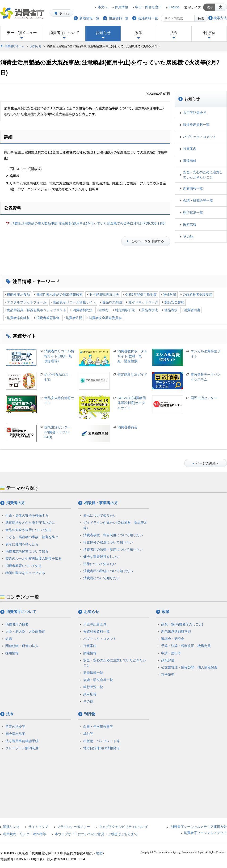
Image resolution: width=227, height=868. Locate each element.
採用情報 (122, 7)
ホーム (64, 13)
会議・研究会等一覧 (198, 200)
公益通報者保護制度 (198, 294)
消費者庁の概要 (17, 624)
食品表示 (171, 310)
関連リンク (11, 827)
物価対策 (170, 294)
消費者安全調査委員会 (105, 318)
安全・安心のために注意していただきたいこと (203, 175)
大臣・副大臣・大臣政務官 (25, 631)
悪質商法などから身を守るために (30, 523)
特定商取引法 (125, 310)
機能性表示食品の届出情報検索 (59, 294)
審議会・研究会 (173, 639)
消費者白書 (192, 310)
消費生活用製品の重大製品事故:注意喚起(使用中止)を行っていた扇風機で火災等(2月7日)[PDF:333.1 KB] (88, 223)
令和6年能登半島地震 (141, 294)
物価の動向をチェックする (25, 573)
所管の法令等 (15, 727)
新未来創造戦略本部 (176, 631)
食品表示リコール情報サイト (74, 302)
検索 (201, 19)
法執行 (104, 310)
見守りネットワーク (143, 302)
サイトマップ (38, 827)
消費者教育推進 (48, 318)
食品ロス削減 (112, 302)
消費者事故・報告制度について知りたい (113, 535)
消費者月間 (74, 318)
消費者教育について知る (24, 566)
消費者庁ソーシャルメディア (205, 833)
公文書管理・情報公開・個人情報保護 (189, 667)
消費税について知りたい (101, 578)
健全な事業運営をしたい (101, 557)
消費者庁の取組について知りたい (108, 571)
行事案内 (190, 149)
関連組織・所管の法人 (22, 646)
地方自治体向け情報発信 (101, 748)
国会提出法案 (15, 734)
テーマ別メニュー (22, 33)
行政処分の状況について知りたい (108, 542)
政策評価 (168, 660)
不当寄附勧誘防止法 (104, 294)
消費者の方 (16, 503)
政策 (139, 33)
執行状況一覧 (193, 213)
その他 (188, 237)
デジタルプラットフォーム (27, 302)
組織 (9, 639)
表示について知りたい (100, 515)
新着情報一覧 (193, 188)
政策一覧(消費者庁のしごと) (182, 624)
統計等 (88, 734)
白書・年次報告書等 (98, 727)
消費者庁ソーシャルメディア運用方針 (199, 827)
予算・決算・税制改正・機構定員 (186, 646)
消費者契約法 (83, 310)
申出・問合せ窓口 (148, 7)
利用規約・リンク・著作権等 (25, 834)
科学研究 (168, 675)
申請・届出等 (171, 653)
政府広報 (190, 225)
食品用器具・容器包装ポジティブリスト (37, 310)
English (174, 7)
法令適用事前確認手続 (22, 741)
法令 (174, 33)
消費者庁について (64, 33)
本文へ (103, 7)
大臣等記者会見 (195, 113)
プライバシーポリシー (73, 827)
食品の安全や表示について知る (29, 530)
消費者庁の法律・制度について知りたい (113, 549)
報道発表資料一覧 (196, 125)
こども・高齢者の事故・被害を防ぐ (32, 537)
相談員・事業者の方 (101, 503)
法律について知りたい (100, 564)
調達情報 (190, 161)
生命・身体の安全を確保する (27, 515)
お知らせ (103, 33)
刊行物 (209, 33)
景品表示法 (150, 310)
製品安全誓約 (174, 302)
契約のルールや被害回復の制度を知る (34, 558)
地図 (99, 853)
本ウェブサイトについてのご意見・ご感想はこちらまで (96, 834)
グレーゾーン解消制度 (22, 748)
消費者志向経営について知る (27, 551)
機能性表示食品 (18, 294)
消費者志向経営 (18, 318)
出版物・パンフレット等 (101, 741)
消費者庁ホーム (15, 46)
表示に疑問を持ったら (22, 544)
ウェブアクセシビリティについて (123, 827)
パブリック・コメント (200, 137)
